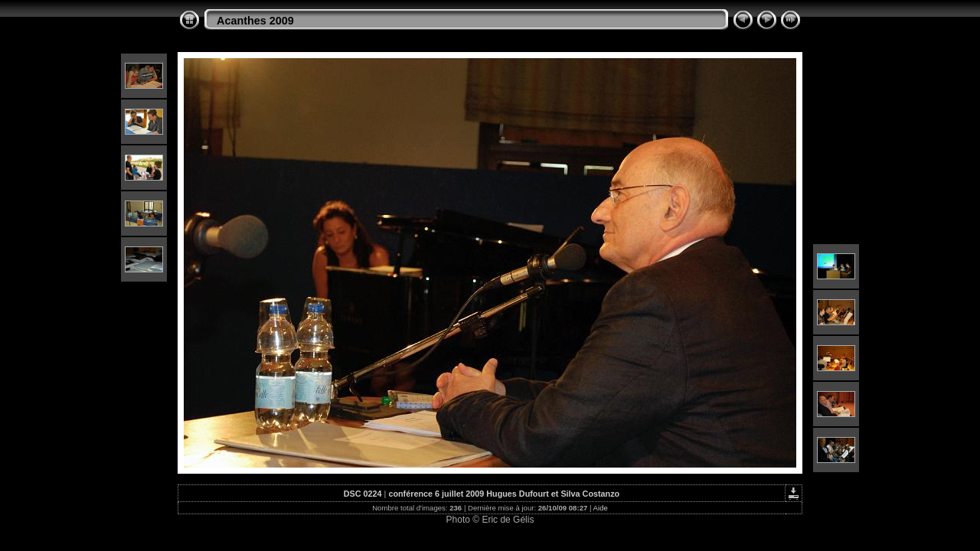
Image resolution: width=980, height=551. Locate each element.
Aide (601, 508)
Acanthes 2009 (255, 21)
